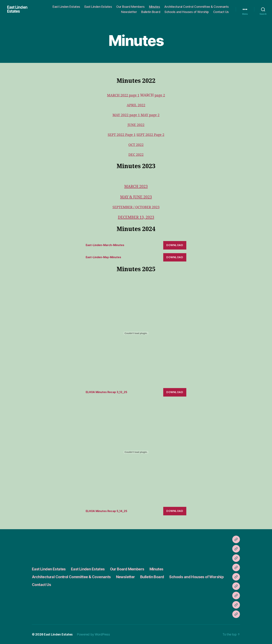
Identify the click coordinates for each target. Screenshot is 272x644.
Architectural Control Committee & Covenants (197, 7)
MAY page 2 (151, 115)
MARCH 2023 (136, 186)
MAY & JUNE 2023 (136, 197)
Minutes (155, 7)
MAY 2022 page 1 (126, 115)
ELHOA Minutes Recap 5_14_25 (108, 511)
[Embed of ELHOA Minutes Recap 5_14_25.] (136, 452)
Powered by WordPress (94, 634)
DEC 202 (135, 155)
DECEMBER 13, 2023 (136, 217)
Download (175, 245)
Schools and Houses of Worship (187, 12)
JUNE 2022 (136, 125)
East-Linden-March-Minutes (107, 245)
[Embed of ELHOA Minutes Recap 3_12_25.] (136, 333)
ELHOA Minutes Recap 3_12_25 (108, 392)
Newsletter (129, 12)
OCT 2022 (136, 145)
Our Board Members (130, 7)
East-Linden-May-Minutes (105, 257)
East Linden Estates (18, 9)
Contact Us (221, 12)
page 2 (161, 95)
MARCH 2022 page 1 (123, 95)
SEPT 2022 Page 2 (151, 135)
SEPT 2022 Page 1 (121, 135)
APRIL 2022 (136, 105)
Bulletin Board (151, 12)
